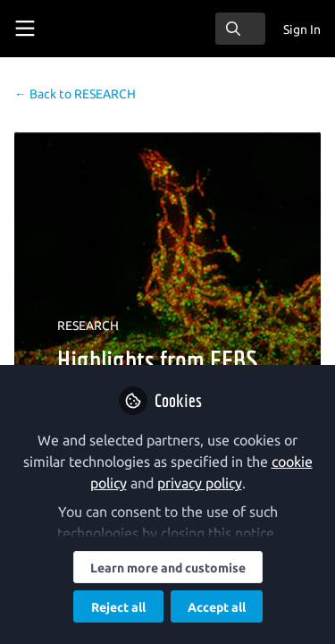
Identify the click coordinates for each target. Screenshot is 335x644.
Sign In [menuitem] (302, 30)
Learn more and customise (168, 568)
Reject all (118, 607)
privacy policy (200, 483)
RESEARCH (75, 94)
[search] (240, 29)
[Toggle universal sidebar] (25, 29)
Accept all (217, 607)
